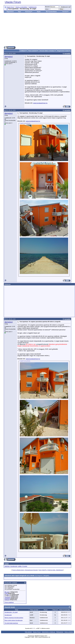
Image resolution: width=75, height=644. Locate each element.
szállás (20, 566)
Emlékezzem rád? (65, 7)
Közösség (29, 12)
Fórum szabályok (9, 602)
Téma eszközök (33, 51)
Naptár (39, 12)
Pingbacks (7, 598)
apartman (7, 566)
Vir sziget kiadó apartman (11, 623)
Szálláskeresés (33, 7)
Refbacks (7, 600)
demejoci (9, 57)
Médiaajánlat (60, 632)
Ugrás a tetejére (69, 632)
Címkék (7, 564)
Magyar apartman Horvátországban (14, 618)
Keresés (65, 12)
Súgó (19, 12)
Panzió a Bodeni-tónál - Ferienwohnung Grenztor (25, 570)
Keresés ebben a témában (47, 51)
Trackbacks (8, 597)
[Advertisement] (39, 29)
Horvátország (14, 566)
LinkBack (23, 51)
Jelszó (47, 9)
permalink (67, 53)
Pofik (6, 593)
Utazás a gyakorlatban (21, 7)
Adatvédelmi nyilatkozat (49, 632)
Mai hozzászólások (51, 12)
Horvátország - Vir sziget (11, 612)
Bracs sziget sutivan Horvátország (14, 620)
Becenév (47, 7)
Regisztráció (10, 12)
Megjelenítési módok (63, 51)
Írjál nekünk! (28, 632)
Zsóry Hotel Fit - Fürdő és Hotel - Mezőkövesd (51, 570)
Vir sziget (25, 566)
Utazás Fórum (13, 2)
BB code (7, 592)
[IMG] (8, 595)
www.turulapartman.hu (40, 103)
